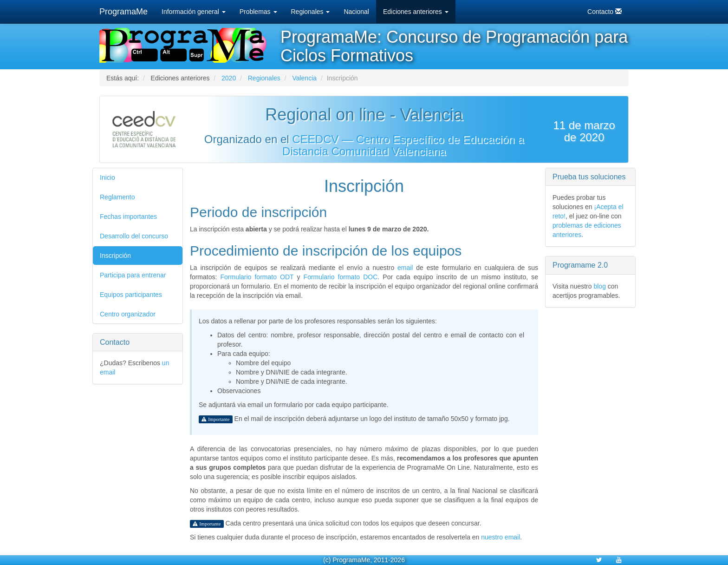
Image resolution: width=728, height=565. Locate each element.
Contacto (604, 11)
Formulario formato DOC (341, 277)
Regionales (311, 12)
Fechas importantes (128, 217)
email (405, 268)
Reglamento (117, 197)
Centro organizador (128, 314)
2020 (229, 78)
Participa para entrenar (133, 275)
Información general (194, 12)
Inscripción (115, 256)
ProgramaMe (123, 12)
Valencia (304, 78)
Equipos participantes (131, 295)
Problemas (258, 12)
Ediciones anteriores (416, 12)
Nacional (356, 12)
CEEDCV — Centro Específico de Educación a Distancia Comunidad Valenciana (403, 145)
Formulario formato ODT (257, 277)
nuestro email (500, 537)
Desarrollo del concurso (134, 236)
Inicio (107, 177)
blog (599, 286)
